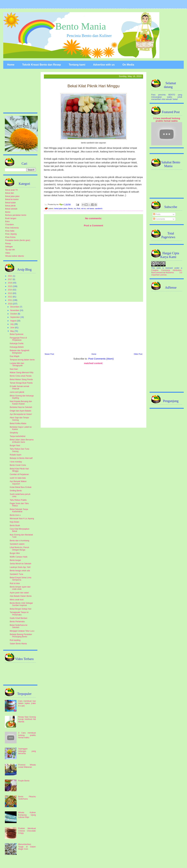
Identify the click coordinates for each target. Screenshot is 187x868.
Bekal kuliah (10, 203)
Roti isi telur (15, 583)
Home (11, 65)
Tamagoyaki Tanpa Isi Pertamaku (19, 613)
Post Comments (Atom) (101, 359)
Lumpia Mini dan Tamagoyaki (17, 364)
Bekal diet (10, 193)
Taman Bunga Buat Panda (21, 383)
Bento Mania (81, 26)
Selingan (9, 247)
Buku (7, 221)
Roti (78, 208)
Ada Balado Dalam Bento (21, 596)
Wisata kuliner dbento (15, 256)
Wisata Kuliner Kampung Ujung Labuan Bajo (27, 815)
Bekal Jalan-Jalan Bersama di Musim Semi (22, 441)
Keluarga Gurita (17, 343)
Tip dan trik (10, 250)
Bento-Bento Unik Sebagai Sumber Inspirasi (21, 604)
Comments (159, 219)
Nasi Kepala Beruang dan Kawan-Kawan (21, 403)
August (14, 321)
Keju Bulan (14, 522)
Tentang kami (77, 65)
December (15, 307)
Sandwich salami (17, 544)
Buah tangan (11, 218)
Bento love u (15, 515)
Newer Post (49, 354)
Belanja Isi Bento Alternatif (21, 458)
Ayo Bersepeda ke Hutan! (21, 414)
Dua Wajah (15, 356)
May (12, 331)
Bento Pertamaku (17, 622)
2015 (10, 286)
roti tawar (90, 208)
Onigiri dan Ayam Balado (20, 411)
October (14, 314)
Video (8, 253)
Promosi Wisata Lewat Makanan (27, 766)
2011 (10, 300)
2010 (10, 304)
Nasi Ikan (14, 369)
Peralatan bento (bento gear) (18, 240)
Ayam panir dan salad (19, 593)
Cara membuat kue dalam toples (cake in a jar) (27, 703)
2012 (10, 297)
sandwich (99, 208)
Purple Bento (24, 781)
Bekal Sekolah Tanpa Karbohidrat (19, 510)
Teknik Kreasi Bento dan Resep (41, 65)
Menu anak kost (17, 600)
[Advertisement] (93, 327)
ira (75, 208)
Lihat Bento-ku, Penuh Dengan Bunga (19, 549)
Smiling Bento (16, 491)
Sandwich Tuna (16, 574)
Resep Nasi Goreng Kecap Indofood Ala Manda (27, 719)
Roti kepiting (15, 640)
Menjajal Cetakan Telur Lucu (22, 631)
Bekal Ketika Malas (18, 423)
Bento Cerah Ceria (18, 465)
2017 (10, 279)
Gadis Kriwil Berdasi (18, 618)
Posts (157, 214)
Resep (8, 244)
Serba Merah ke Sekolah (20, 564)
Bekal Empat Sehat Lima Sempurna (20, 579)
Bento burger (15, 560)
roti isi (83, 208)
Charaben (10, 225)
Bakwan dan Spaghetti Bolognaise (20, 352)
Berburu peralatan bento (16, 215)
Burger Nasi (15, 446)
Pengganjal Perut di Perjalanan (18, 339)
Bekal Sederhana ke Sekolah (19, 626)
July (12, 324)
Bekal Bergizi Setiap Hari (21, 609)
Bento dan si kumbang (19, 541)
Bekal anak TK (12, 190)
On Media (128, 65)
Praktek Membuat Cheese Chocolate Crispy (27, 831)
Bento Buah (15, 526)
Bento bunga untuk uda (20, 571)
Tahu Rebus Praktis (18, 500)
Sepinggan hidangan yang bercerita (27, 751)
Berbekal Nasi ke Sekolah (21, 407)
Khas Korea (10, 237)
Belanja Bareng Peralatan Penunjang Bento (21, 636)
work (159, 268)
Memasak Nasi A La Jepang (22, 519)
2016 (10, 283)
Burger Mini (15, 553)
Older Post (138, 354)
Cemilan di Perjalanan (19, 474)
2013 (10, 293)
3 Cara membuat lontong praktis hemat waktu (27, 735)
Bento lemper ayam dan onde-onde (20, 588)
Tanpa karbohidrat (18, 436)
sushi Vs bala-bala (18, 478)
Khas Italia (10, 231)
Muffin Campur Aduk (19, 557)
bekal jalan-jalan (61, 208)
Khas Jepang (11, 234)
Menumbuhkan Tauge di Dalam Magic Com (27, 847)
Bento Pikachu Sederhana (27, 798)
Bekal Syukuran (17, 334)
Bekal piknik (10, 206)
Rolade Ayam (16, 455)
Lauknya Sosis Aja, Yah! (20, 567)
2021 (10, 276)
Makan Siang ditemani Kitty (22, 373)
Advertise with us (104, 65)
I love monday (16, 462)
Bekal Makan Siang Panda (21, 379)
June (13, 328)
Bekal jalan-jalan (12, 196)
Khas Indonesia (12, 228)
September (15, 317)
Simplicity (14, 433)
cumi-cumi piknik (17, 392)
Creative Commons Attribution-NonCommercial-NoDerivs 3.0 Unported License (167, 273)
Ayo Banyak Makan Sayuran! (18, 483)
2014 (10, 290)
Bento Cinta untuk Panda (21, 376)
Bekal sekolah (11, 209)
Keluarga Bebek (17, 347)
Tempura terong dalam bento (22, 360)
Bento (70, 208)
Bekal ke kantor (12, 199)
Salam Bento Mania (18, 644)
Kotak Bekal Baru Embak (21, 487)
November (15, 310)
